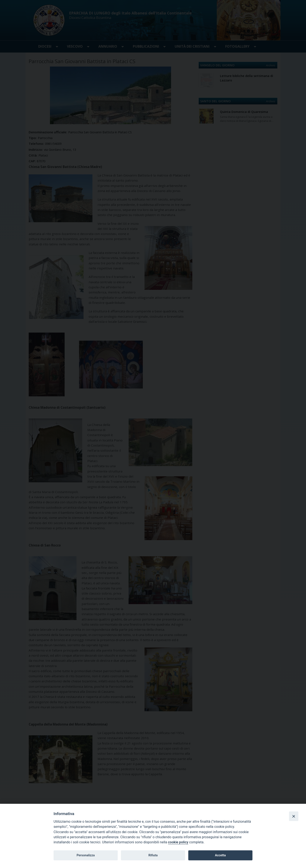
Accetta (220, 855)
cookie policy (178, 842)
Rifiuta (153, 855)
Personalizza (86, 855)
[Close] (294, 816)
